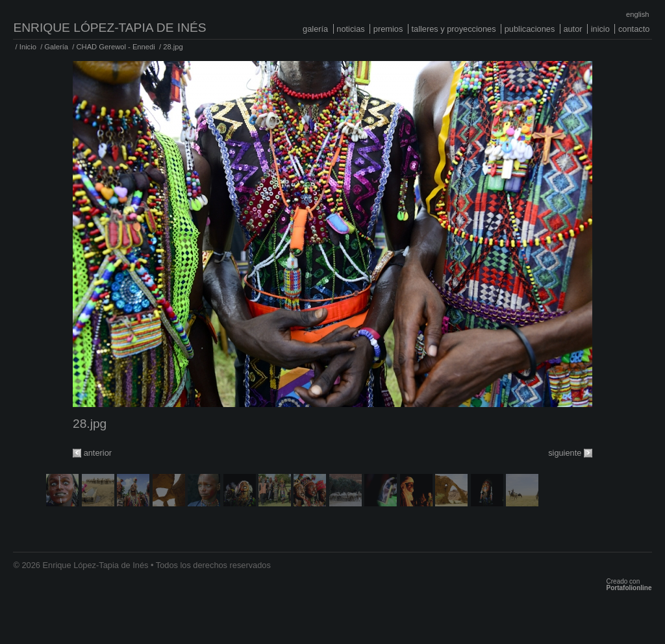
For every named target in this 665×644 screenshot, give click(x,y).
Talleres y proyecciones (453, 29)
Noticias (350, 29)
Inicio (600, 29)
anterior (98, 453)
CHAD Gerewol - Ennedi (115, 47)
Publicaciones (530, 29)
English (637, 14)
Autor (572, 29)
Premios (388, 29)
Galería (315, 29)
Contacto (634, 29)
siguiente (565, 453)
